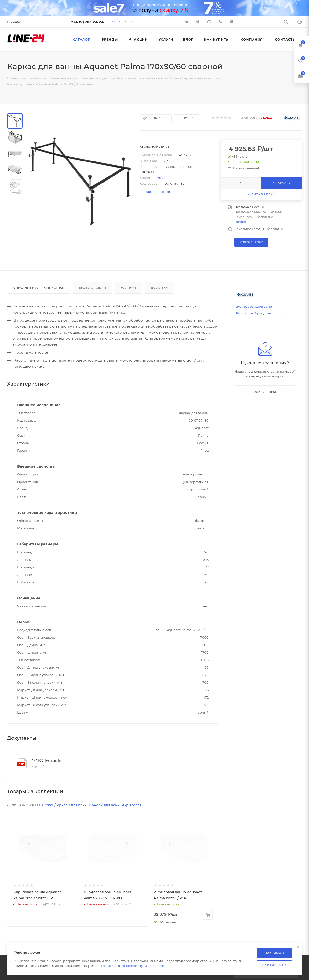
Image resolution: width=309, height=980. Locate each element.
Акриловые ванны (24, 805)
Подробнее (243, 222)
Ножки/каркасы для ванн (64, 805)
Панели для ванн (104, 805)
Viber (220, 22)
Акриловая (132, 805)
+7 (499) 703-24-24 (86, 22)
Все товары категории (254, 307)
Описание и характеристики (39, 288)
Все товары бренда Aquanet (259, 313)
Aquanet (164, 178)
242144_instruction (48, 761)
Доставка (159, 288)
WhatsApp (232, 22)
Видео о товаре (93, 288)
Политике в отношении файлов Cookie (133, 966)
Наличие (129, 288)
